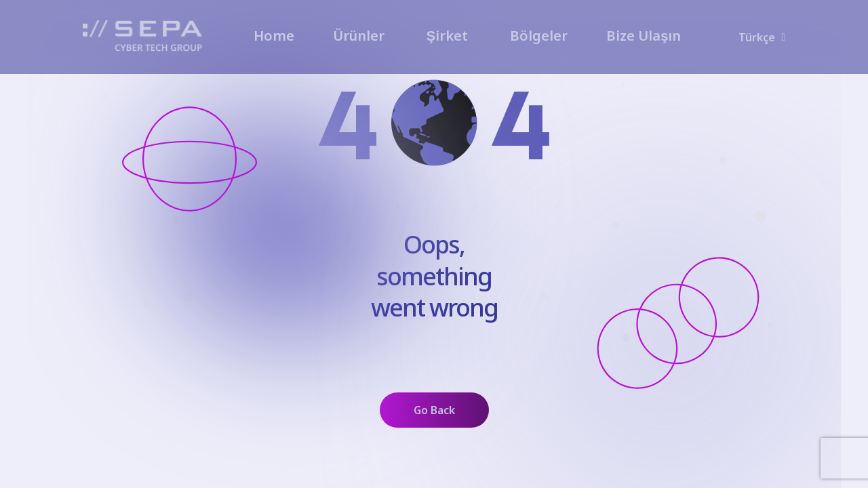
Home (274, 36)
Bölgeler (539, 36)
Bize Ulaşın (644, 36)
